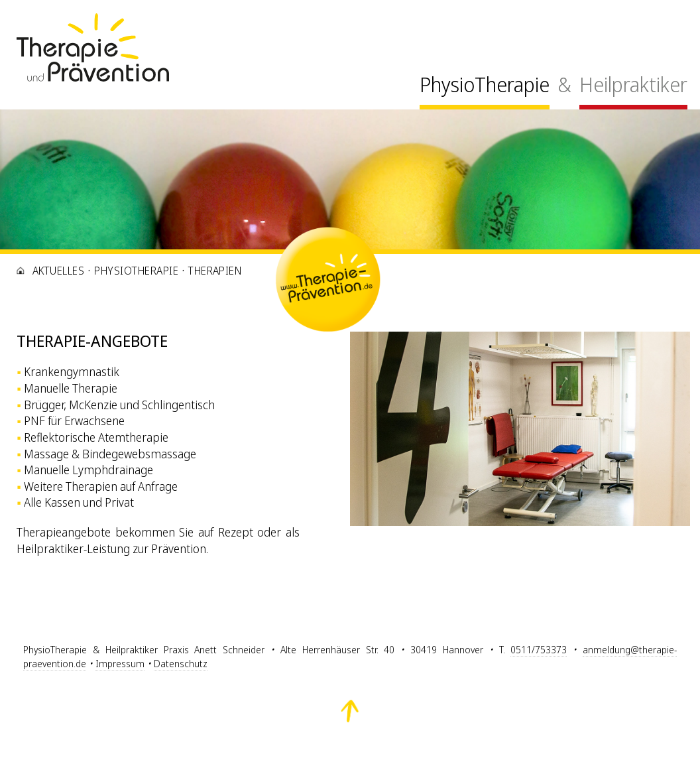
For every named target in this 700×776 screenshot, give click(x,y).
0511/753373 (539, 650)
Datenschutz (181, 664)
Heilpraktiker (633, 85)
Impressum (120, 664)
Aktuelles (58, 271)
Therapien (215, 271)
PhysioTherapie (485, 85)
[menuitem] (485, 89)
